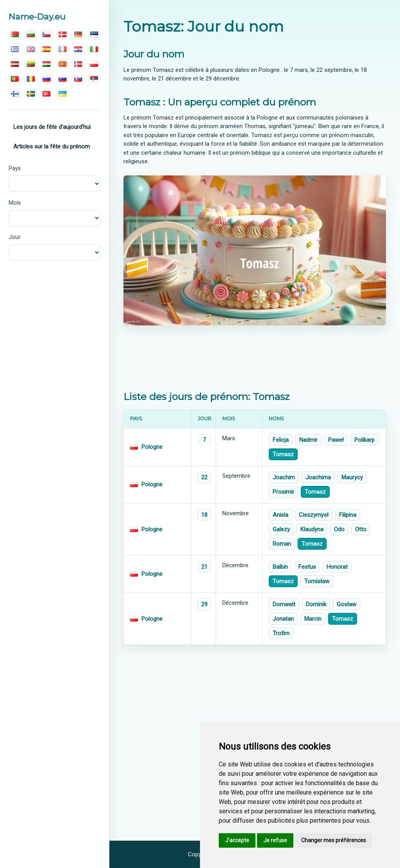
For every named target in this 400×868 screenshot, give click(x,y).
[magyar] (47, 64)
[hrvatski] (78, 49)
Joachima (318, 477)
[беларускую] (15, 34)
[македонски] (63, 64)
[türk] (47, 94)
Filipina (348, 515)
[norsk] (78, 64)
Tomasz (283, 454)
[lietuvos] (31, 64)
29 (204, 604)
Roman (282, 544)
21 (204, 567)
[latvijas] (15, 64)
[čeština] (47, 34)
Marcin (313, 619)
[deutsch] (78, 34)
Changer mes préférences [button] (334, 840)
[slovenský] (78, 79)
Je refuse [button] (275, 840)
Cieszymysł (314, 515)
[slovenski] (63, 79)
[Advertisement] (255, 358)
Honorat (337, 567)
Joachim (284, 477)
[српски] (94, 79)
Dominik (316, 604)
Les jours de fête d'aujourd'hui (52, 127)
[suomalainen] (15, 94)
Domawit (284, 604)
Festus (307, 567)
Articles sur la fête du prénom (52, 146)
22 (204, 477)
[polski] (94, 64)
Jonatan (283, 619)
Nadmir (308, 440)
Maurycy (352, 477)
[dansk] (63, 34)
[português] (15, 79)
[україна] (63, 94)
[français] (63, 49)
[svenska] (31, 94)
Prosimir (283, 492)
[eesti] (94, 34)
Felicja (281, 440)
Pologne (152, 447)
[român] (31, 79)
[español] (47, 49)
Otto (361, 529)
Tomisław (317, 581)
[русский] (47, 79)
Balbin (280, 567)
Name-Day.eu (37, 16)
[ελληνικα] (15, 49)
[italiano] (94, 49)
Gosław (346, 604)
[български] (31, 34)
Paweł (336, 440)
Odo (339, 529)
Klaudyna (312, 529)
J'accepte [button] (237, 840)
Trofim (281, 633)
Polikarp (364, 440)
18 (204, 515)
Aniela (280, 515)
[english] (31, 49)
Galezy (281, 529)
